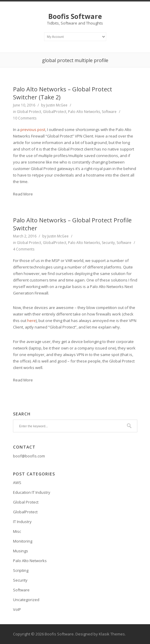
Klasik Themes (112, 634)
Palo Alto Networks (84, 112)
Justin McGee (57, 105)
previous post (33, 130)
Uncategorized (26, 600)
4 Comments (24, 249)
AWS (17, 483)
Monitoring (23, 541)
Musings (21, 551)
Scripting (21, 570)
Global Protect (29, 112)
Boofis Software (75, 16)
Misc (17, 531)
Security (108, 243)
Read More (23, 194)
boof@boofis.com (29, 456)
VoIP (17, 609)
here (32, 321)
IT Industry (22, 522)
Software (109, 112)
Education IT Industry (32, 492)
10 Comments (25, 118)
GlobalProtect (55, 112)
